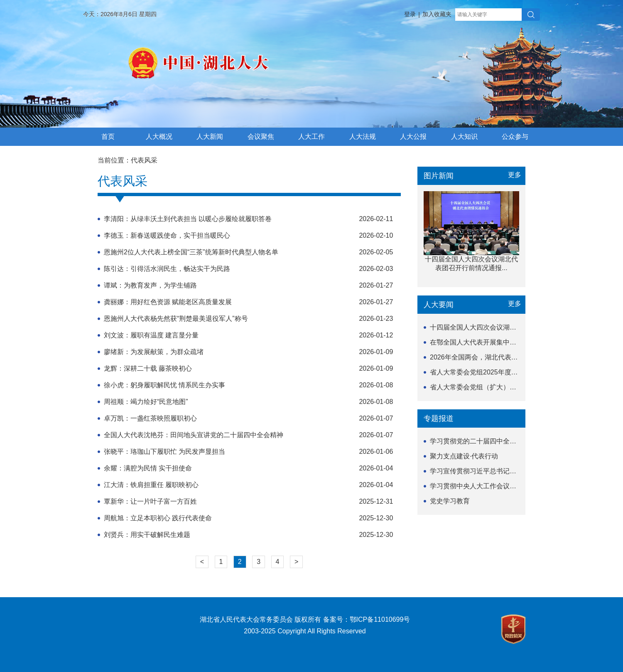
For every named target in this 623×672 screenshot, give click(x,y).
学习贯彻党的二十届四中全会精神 (480, 441)
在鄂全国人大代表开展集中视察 (476, 342)
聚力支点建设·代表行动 (464, 456)
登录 (410, 14)
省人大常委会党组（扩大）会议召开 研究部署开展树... (510, 387)
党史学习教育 (450, 501)
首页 (108, 137)
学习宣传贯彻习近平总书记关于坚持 (483, 471)
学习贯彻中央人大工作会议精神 (476, 486)
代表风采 (144, 160)
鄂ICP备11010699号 (380, 619)
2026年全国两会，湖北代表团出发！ (484, 357)
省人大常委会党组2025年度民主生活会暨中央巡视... (506, 372)
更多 (515, 175)
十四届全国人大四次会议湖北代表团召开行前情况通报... (512, 327)
